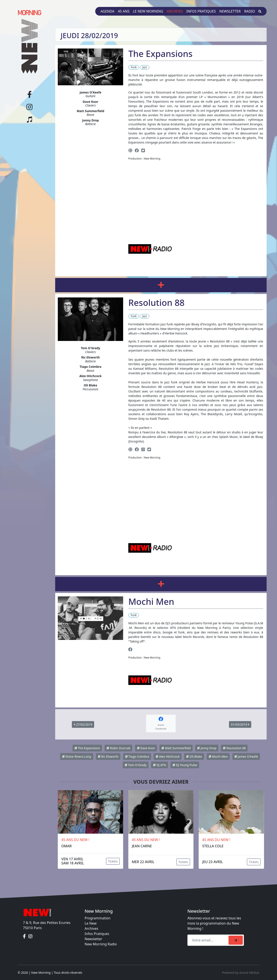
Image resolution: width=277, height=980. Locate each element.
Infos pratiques (201, 11)
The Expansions (87, 748)
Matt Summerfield (176, 748)
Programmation (97, 918)
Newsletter (230, 11)
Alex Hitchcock (168, 756)
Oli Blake (194, 756)
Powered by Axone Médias (241, 973)
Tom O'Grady (136, 765)
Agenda (107, 11)
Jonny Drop (207, 748)
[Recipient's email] (209, 940)
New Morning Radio (101, 944)
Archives (175, 11)
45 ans (124, 11)
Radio (250, 11)
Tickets (113, 861)
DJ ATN (159, 765)
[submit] (236, 940)
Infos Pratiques (97, 934)
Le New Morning (148, 11)
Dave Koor (146, 748)
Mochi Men (218, 756)
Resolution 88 (234, 748)
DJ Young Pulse (185, 765)
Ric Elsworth (108, 756)
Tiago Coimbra (137, 756)
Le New (91, 923)
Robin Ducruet (118, 748)
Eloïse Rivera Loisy (77, 756)
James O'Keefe (246, 756)
